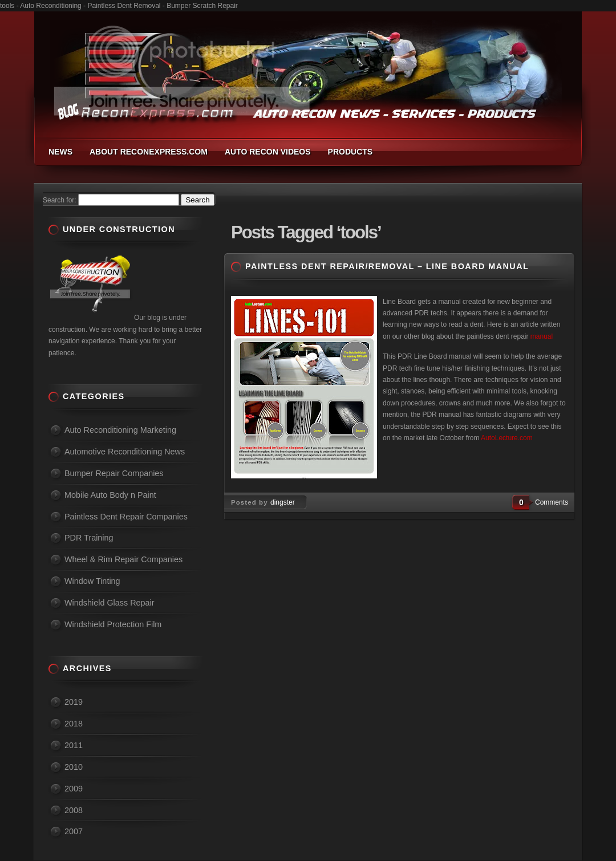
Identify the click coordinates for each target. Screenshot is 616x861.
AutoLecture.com (507, 438)
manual (542, 336)
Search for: (60, 200)
